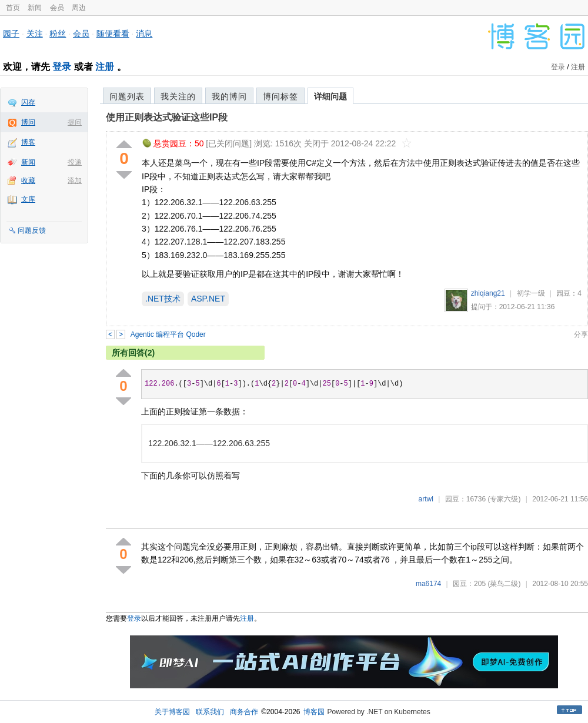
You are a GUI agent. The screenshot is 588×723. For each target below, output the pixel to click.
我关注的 (178, 96)
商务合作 (244, 712)
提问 (75, 122)
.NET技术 (163, 299)
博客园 (314, 712)
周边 (79, 8)
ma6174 (428, 584)
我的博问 (229, 96)
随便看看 (113, 34)
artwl (426, 499)
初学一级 (531, 293)
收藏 (28, 180)
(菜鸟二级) (504, 584)
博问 (28, 122)
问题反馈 (32, 230)
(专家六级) (504, 499)
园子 (11, 34)
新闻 (35, 8)
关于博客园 (172, 712)
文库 (28, 199)
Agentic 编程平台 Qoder (168, 334)
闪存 (28, 102)
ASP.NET (208, 299)
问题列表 (127, 96)
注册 (105, 67)
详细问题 (330, 96)
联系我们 (210, 712)
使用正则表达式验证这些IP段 (167, 117)
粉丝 (58, 34)
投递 (75, 162)
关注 (35, 34)
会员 (57, 8)
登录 (62, 67)
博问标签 (280, 96)
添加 (75, 180)
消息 (144, 34)
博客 (28, 142)
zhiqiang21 (488, 293)
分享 (581, 334)
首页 (13, 8)
